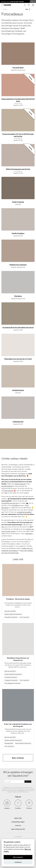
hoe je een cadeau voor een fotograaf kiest (17, 551)
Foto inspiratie (24, 617)
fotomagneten (9, 490)
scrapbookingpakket (24, 512)
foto (6, 493)
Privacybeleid (18, 836)
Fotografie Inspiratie (11, 680)
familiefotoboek (7, 486)
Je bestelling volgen (18, 822)
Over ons (18, 825)
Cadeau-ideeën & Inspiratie (13, 614)
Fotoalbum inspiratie (11, 617)
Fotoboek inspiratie (11, 677)
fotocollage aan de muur (10, 503)
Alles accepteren (18, 857)
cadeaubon (29, 533)
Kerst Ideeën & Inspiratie (23, 743)
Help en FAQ (18, 818)
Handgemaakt (9, 743)
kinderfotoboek (20, 484)
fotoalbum (16, 505)
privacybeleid (21, 790)
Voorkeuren (18, 862)
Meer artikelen (18, 758)
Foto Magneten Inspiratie (13, 683)
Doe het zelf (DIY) (10, 611)
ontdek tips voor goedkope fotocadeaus (17, 549)
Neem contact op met (18, 829)
